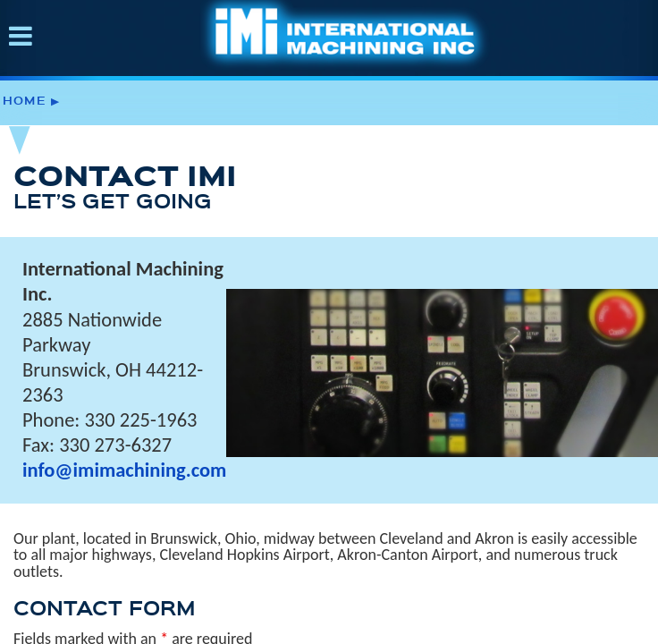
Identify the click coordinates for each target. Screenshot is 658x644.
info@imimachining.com (124, 470)
